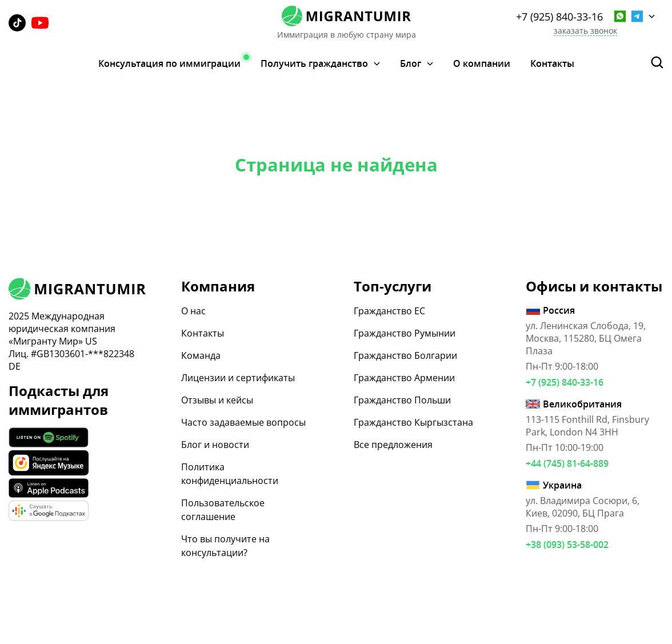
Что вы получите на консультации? (225, 546)
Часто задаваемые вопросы (243, 422)
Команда (201, 355)
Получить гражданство (314, 64)
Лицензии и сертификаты (238, 378)
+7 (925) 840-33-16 (559, 17)
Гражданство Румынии (405, 333)
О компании (482, 63)
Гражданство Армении (404, 378)
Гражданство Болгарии (405, 355)
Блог (411, 64)
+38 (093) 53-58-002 (567, 545)
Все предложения (393, 445)
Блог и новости (215, 445)
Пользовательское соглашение (223, 510)
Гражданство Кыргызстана (413, 422)
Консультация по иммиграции (169, 63)
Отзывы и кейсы (217, 400)
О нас (193, 311)
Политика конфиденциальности (230, 474)
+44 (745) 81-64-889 (567, 463)
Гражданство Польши (402, 400)
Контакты (552, 63)
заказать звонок (585, 31)
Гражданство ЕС (389, 311)
